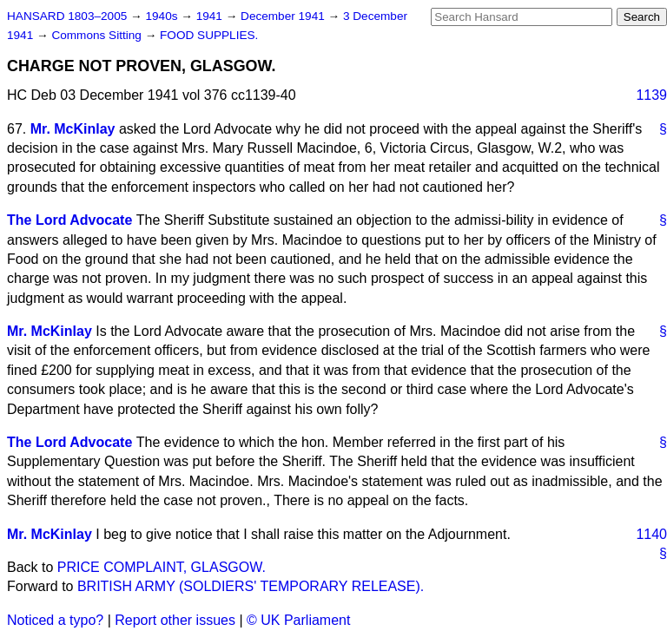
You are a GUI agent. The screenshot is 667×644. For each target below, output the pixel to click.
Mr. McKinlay (73, 129)
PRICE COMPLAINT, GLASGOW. (162, 567)
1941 (211, 16)
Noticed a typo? (55, 620)
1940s (163, 16)
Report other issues (175, 620)
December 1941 (284, 16)
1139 (651, 95)
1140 (651, 534)
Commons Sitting (98, 35)
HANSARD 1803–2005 (67, 16)
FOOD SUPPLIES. (209, 35)
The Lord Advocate (69, 220)
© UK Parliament (298, 620)
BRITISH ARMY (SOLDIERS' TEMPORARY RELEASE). (251, 586)
